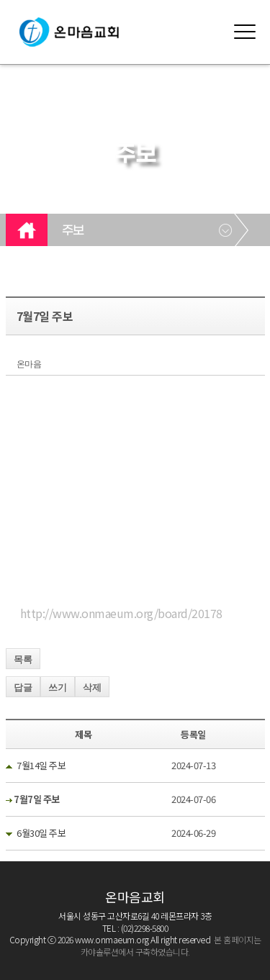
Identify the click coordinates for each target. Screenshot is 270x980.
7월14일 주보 (41, 765)
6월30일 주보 (41, 833)
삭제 (92, 688)
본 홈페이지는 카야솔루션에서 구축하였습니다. (171, 945)
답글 (23, 688)
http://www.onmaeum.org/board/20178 (121, 613)
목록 (23, 659)
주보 (73, 231)
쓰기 (58, 688)
